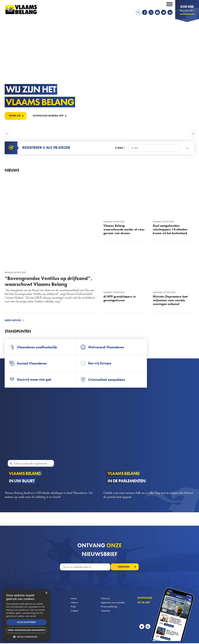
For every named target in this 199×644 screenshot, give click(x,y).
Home (74, 599)
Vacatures (106, 612)
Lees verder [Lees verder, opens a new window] (31, 616)
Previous (7, 134)
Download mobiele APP (49, 116)
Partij (73, 607)
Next (193, 134)
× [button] (46, 593)
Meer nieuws (13, 320)
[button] (26, 636)
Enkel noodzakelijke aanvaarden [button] (26, 630)
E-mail (119, 148)
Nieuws (75, 603)
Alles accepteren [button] (27, 622)
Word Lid (105, 599)
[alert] (26, 615)
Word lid (15, 116)
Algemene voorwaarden (113, 603)
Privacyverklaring (109, 607)
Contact (75, 612)
